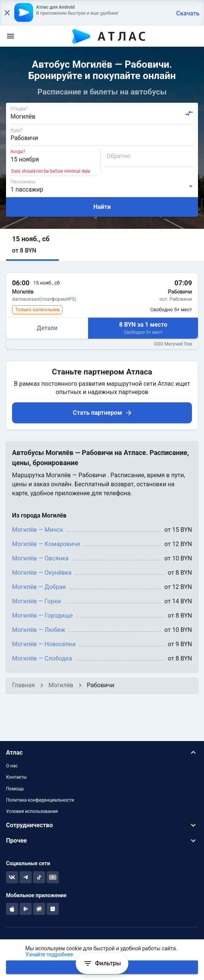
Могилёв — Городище (42, 616)
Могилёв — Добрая (39, 587)
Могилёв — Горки (37, 601)
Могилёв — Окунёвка (42, 573)
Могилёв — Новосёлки (44, 644)
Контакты (16, 777)
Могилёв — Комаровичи (46, 544)
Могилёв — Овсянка (40, 558)
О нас (12, 766)
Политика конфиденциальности (40, 800)
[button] (32, 245)
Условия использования (32, 811)
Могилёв (61, 685)
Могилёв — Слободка (42, 658)
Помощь (15, 789)
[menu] (11, 36)
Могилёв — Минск (38, 530)
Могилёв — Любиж (39, 630)
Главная (24, 685)
